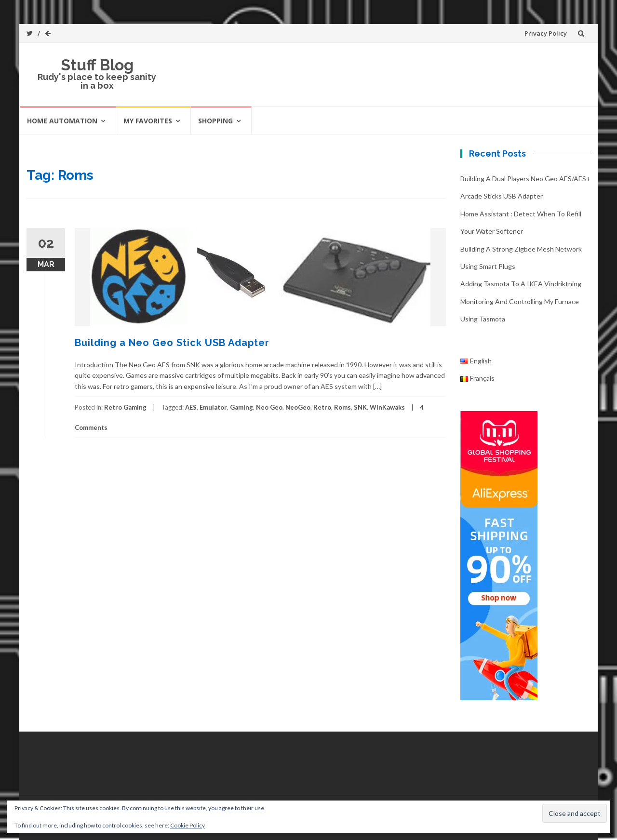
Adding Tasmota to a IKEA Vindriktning (521, 284)
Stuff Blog (97, 65)
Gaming (241, 407)
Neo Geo (269, 407)
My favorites (148, 121)
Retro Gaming (125, 407)
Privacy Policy (546, 33)
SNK (360, 407)
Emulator (213, 407)
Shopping (215, 121)
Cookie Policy (188, 825)
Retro (322, 407)
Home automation (62, 121)
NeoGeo (298, 407)
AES (191, 407)
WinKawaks (387, 407)
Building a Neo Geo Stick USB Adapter (172, 343)
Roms (342, 407)
